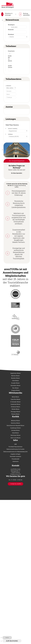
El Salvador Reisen (15, 402)
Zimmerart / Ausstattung (13, 129)
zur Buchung (12, 641)
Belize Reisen (16, 397)
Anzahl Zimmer (10, 66)
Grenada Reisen (15, 430)
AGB (15, 444)
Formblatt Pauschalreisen (15, 447)
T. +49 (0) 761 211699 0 (15, 484)
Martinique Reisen (15, 435)
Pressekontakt (16, 459)
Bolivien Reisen (16, 376)
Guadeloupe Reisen (16, 428)
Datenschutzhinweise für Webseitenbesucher (16, 452)
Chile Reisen (15, 381)
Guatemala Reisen (15, 404)
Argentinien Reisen (16, 373)
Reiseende (11, 30)
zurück (7, 638)
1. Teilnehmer (8, 86)
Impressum (16, 461)
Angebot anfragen (15, 454)
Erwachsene (11, 51)
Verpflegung (10, 134)
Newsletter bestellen (15, 456)
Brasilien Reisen (16, 378)
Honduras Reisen (15, 407)
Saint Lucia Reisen (15, 438)
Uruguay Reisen (15, 390)
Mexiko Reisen (15, 409)
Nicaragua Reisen (15, 412)
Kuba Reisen (15, 433)
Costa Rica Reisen (15, 399)
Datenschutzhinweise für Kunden (16, 449)
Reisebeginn (11, 25)
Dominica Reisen (15, 423)
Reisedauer (11, 34)
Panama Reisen (16, 414)
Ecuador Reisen (15, 383)
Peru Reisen (15, 388)
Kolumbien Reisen (16, 385)
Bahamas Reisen (16, 421)
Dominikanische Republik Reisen (15, 425)
